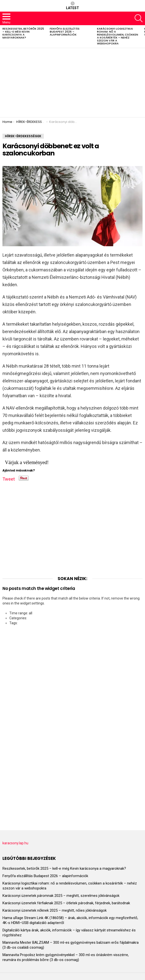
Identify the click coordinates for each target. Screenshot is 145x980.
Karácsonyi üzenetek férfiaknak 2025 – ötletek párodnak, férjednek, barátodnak (66, 903)
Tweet (9, 478)
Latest (72, 6)
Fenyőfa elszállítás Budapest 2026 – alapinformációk (65, 32)
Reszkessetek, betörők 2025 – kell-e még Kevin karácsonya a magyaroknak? (23, 33)
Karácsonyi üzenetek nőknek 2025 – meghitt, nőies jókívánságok (55, 910)
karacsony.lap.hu (15, 843)
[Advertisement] (72, 83)
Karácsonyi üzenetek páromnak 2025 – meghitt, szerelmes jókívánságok (61, 896)
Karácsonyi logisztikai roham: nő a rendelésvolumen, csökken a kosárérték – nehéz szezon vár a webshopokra (118, 36)
